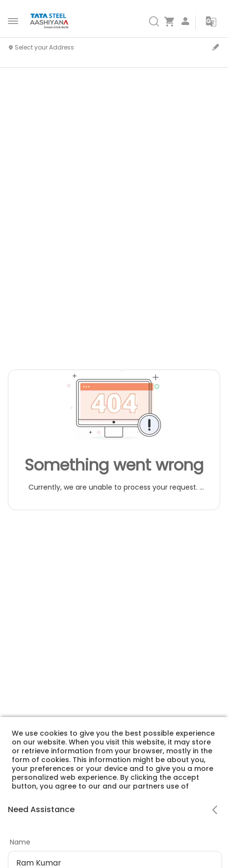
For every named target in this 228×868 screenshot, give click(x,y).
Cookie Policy (107, 821)
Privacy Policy (50, 821)
